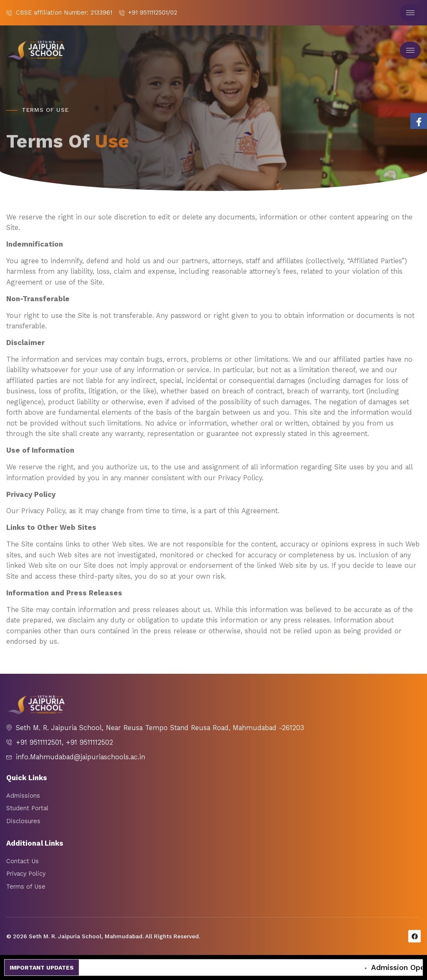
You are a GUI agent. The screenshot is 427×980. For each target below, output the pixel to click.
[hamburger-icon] (410, 13)
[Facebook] (419, 121)
